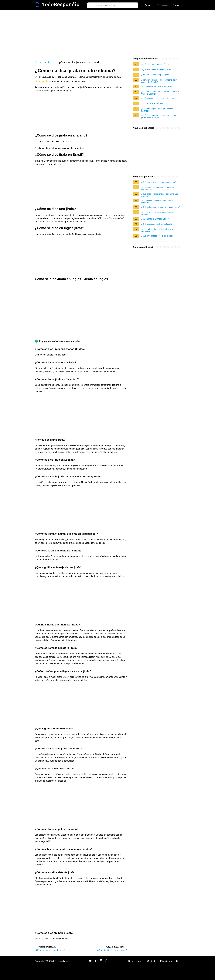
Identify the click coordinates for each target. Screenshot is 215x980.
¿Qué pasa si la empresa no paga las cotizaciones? (158, 188)
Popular (176, 5)
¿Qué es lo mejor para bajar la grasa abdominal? (157, 230)
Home (38, 62)
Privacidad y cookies (170, 961)
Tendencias (163, 5)
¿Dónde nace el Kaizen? (152, 103)
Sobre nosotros (136, 961)
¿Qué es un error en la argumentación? (159, 182)
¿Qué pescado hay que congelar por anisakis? (157, 213)
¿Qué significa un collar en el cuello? (157, 224)
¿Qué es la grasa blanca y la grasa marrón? (160, 207)
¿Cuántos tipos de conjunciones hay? (158, 98)
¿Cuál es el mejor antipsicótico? (155, 64)
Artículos (149, 5)
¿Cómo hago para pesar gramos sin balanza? (157, 110)
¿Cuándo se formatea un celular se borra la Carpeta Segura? (160, 93)
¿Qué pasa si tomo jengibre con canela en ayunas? (160, 195)
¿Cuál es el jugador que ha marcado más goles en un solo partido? (159, 116)
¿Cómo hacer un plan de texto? (50, 950)
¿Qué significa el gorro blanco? (112, 950)
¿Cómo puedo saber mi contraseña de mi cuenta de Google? (159, 81)
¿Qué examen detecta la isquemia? (157, 69)
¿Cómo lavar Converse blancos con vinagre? (157, 202)
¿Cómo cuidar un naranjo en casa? (157, 86)
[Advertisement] (107, 34)
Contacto (152, 961)
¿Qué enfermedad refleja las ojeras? (157, 236)
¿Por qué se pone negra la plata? (156, 75)
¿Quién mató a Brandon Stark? (155, 219)
